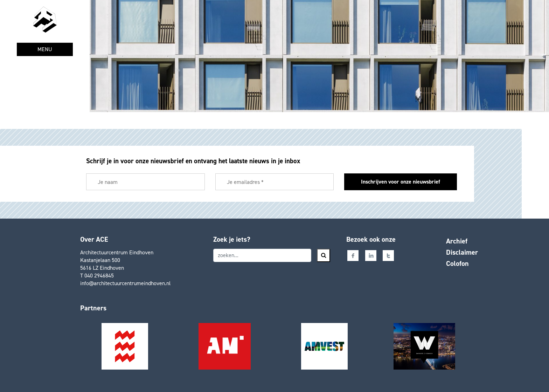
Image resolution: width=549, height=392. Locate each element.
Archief (457, 241)
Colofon (457, 263)
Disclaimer (462, 252)
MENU (45, 49)
